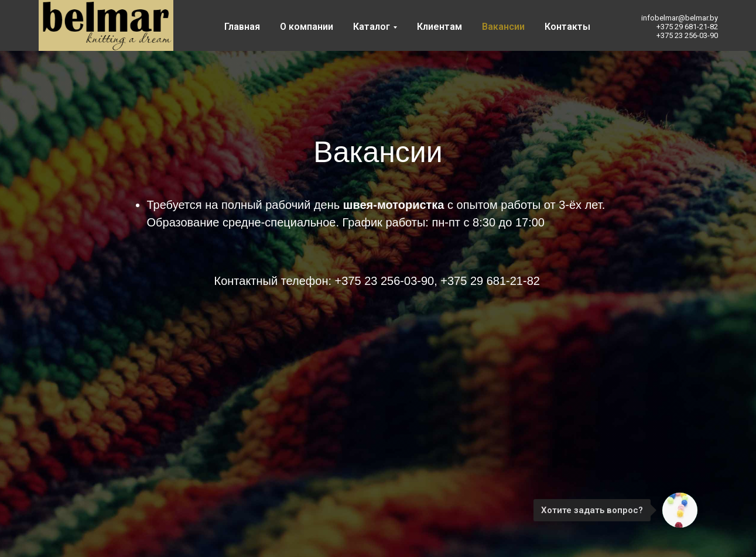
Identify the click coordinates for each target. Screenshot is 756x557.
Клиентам (439, 27)
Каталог (372, 27)
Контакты (567, 27)
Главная (242, 27)
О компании (307, 27)
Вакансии (503, 27)
